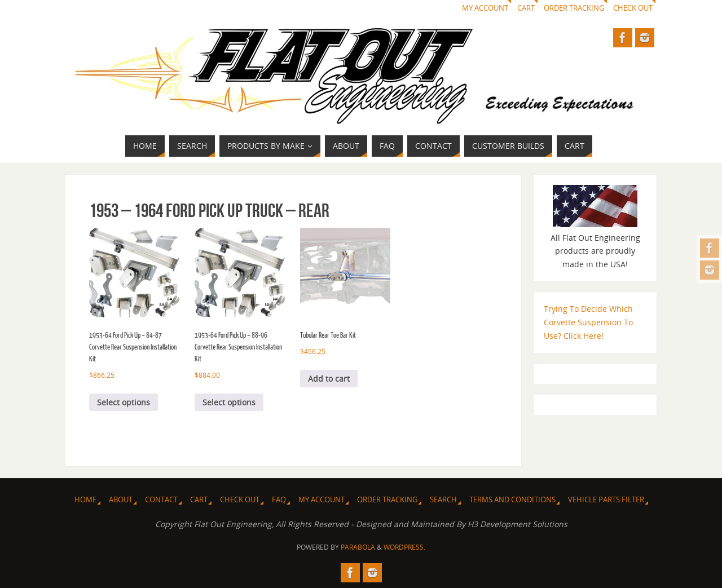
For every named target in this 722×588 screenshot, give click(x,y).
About (121, 500)
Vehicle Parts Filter (606, 500)
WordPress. (404, 547)
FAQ (279, 500)
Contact (161, 500)
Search (443, 500)
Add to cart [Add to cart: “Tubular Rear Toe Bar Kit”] (329, 379)
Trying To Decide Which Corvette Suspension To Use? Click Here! (588, 322)
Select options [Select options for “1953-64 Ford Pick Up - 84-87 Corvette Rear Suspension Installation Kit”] (124, 402)
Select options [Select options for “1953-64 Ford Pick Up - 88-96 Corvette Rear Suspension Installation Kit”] (229, 402)
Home (85, 500)
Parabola (358, 547)
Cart (526, 8)
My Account (485, 8)
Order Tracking (574, 8)
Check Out (633, 8)
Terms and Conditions (512, 500)
